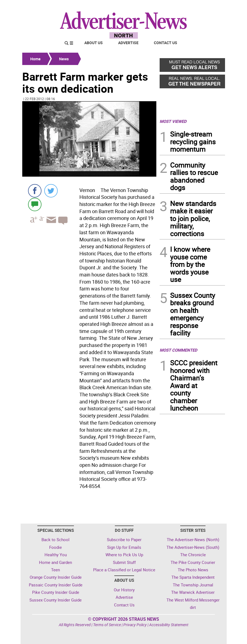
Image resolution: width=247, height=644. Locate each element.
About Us (94, 43)
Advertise (128, 43)
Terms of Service (107, 625)
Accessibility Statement (169, 625)
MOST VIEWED (173, 121)
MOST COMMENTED (178, 350)
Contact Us (166, 43)
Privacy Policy (135, 625)
